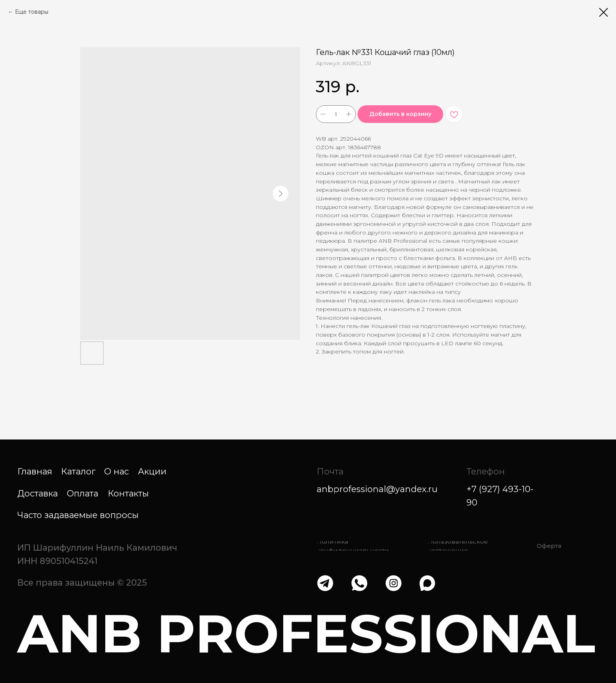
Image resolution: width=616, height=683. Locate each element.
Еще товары (32, 12)
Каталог (78, 471)
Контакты (128, 493)
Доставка (38, 493)
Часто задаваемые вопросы (78, 515)
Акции (152, 471)
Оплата (82, 493)
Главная (35, 471)
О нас (116, 471)
